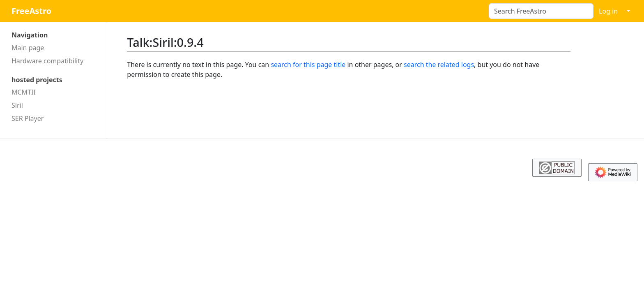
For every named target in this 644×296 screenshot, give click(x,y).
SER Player (28, 118)
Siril (17, 105)
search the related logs (439, 65)
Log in (608, 11)
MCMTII (24, 92)
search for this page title (308, 65)
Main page (28, 48)
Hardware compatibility (47, 61)
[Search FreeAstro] (541, 11)
